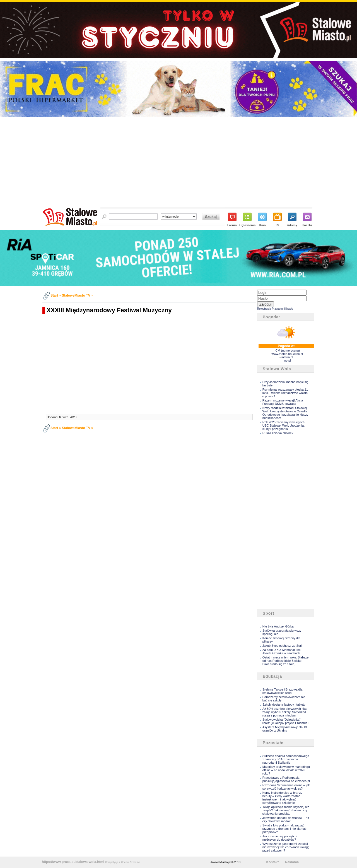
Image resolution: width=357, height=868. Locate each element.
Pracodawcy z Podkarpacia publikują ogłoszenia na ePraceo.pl (286, 779)
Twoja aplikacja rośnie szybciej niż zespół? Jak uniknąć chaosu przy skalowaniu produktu (286, 810)
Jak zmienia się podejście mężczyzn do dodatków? (280, 838)
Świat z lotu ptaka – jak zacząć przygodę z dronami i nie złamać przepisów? (284, 829)
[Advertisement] (178, 164)
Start (54, 295)
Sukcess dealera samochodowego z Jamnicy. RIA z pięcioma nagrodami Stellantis (286, 759)
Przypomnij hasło (283, 309)
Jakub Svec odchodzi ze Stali (282, 646)
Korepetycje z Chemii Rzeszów (122, 862)
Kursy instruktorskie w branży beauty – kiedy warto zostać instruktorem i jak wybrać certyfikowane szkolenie (282, 798)
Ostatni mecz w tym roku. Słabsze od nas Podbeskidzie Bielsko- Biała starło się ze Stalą (286, 661)
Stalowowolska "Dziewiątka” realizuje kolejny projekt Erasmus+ (286, 721)
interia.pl (287, 357)
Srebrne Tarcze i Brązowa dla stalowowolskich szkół (282, 691)
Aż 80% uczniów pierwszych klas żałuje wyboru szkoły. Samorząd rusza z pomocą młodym (285, 712)
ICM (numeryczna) (287, 350)
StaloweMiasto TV (76, 295)
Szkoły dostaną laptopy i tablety (284, 705)
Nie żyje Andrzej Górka (278, 626)
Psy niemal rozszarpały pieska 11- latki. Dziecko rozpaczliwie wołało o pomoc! (286, 393)
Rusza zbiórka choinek (278, 433)
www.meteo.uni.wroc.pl (287, 354)
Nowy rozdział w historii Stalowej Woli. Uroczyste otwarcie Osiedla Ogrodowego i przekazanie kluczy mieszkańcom (285, 413)
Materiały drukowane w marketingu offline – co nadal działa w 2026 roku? (286, 770)
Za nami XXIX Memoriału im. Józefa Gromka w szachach (282, 651)
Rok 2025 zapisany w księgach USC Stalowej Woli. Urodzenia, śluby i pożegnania (284, 425)
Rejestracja (264, 309)
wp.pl (287, 360)
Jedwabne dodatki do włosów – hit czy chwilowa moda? (286, 819)
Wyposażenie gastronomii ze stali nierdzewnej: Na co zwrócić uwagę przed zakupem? (286, 847)
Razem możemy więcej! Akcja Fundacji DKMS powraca (283, 402)
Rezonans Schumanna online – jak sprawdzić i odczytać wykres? (286, 787)
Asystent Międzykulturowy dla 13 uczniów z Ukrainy (285, 729)
